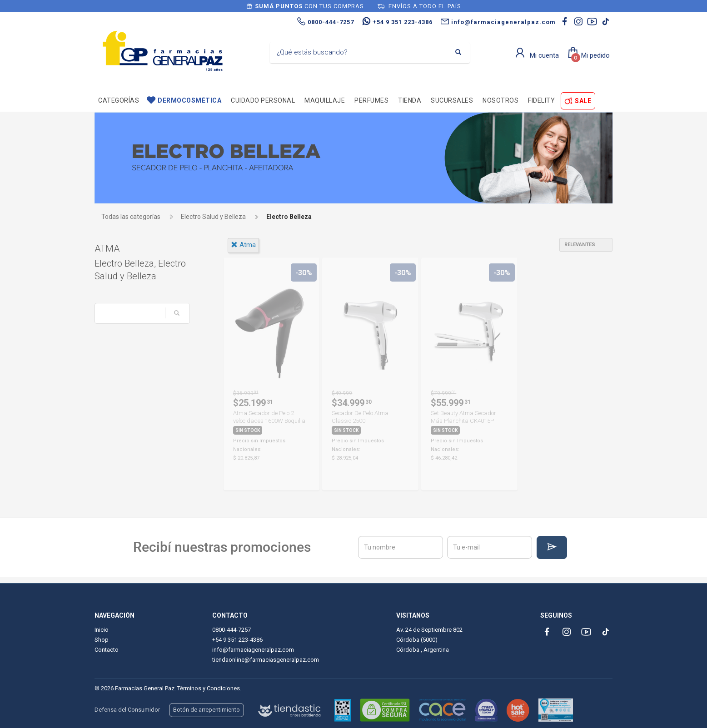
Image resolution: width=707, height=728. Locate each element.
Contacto (107, 650)
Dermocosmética (189, 100)
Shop (102, 640)
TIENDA (410, 100)
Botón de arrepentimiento (207, 710)
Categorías (119, 100)
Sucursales (452, 100)
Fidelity (541, 100)
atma (243, 245)
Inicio (102, 630)
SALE (583, 101)
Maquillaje (325, 100)
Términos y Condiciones (209, 688)
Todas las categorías (131, 217)
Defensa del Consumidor (127, 710)
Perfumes (371, 100)
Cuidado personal (263, 100)
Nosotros (500, 100)
